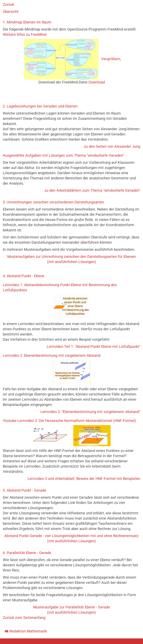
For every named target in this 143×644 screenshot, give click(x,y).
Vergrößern (111, 59)
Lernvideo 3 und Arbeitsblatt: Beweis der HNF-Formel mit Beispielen (84, 479)
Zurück (8, 4)
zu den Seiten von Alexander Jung (112, 146)
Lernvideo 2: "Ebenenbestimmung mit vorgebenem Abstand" (90, 412)
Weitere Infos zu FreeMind (25, 34)
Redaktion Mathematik (28, 631)
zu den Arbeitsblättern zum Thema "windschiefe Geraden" (92, 190)
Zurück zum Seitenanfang (24, 618)
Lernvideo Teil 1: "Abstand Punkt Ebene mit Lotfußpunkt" (93, 346)
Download (97, 82)
